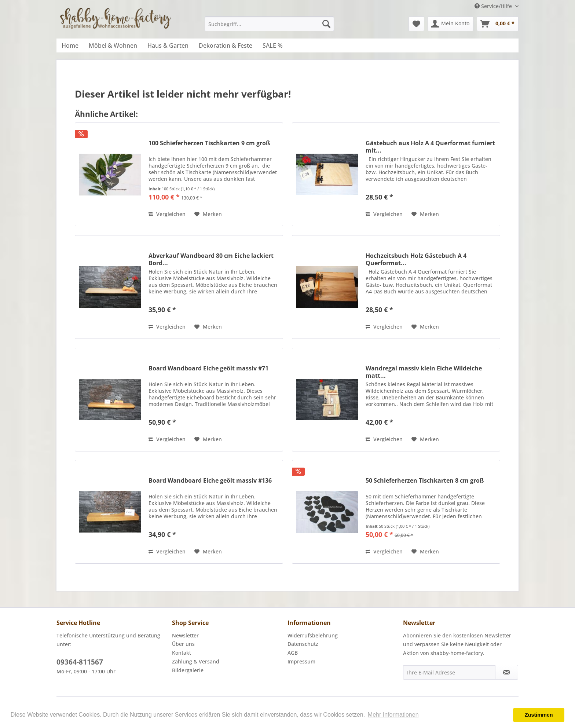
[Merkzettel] (416, 24)
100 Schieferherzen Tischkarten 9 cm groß (209, 143)
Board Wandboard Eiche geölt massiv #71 (208, 368)
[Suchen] (326, 24)
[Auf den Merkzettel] (208, 214)
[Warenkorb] (498, 24)
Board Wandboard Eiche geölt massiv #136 (210, 481)
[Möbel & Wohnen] (113, 45)
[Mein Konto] (451, 24)
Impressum (301, 661)
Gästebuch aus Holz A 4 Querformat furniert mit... (430, 147)
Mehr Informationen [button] (393, 715)
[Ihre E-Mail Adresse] (449, 672)
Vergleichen (167, 214)
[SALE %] (273, 45)
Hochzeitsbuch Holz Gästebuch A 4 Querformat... (416, 259)
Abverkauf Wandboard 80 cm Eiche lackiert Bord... (211, 259)
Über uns (183, 644)
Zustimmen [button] (539, 715)
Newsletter (185, 635)
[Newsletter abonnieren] (507, 672)
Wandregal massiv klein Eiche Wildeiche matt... (424, 372)
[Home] (70, 45)
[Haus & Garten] (168, 45)
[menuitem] (269, 24)
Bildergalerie (188, 670)
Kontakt (182, 653)
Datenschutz (303, 644)
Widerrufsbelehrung (313, 635)
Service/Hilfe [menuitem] (494, 6)
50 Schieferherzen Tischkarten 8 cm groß (425, 481)
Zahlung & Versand (196, 661)
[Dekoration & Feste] (226, 45)
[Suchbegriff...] (269, 24)
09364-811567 (80, 662)
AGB (293, 653)
